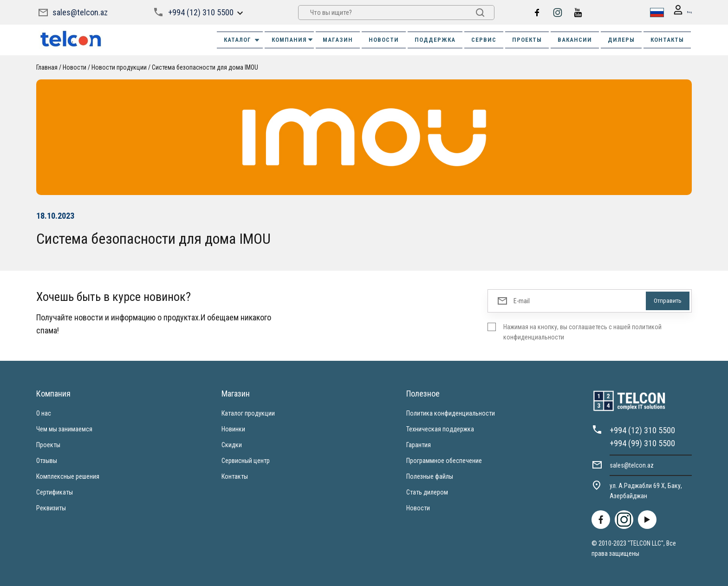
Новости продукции (119, 67)
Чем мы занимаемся (64, 429)
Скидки (232, 444)
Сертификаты (55, 492)
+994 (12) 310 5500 (200, 12)
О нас (44, 413)
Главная (47, 67)
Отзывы (47, 460)
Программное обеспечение (444, 460)
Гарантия (419, 444)
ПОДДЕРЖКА (435, 39)
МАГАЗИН (338, 39)
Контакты (235, 476)
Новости (75, 67)
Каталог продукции (248, 413)
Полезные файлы (430, 476)
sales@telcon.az (80, 12)
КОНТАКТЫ (667, 39)
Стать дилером (427, 492)
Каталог (242, 39)
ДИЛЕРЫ (621, 39)
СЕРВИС (484, 39)
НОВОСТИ (384, 39)
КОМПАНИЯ (293, 39)
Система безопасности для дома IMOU (205, 67)
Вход (678, 12)
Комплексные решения (68, 476)
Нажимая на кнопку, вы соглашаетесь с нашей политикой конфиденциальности (582, 332)
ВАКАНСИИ (575, 39)
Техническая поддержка (440, 429)
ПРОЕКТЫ (527, 39)
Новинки (233, 429)
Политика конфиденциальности (451, 413)
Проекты (48, 444)
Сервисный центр (246, 460)
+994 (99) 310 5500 (642, 443)
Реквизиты (51, 508)
